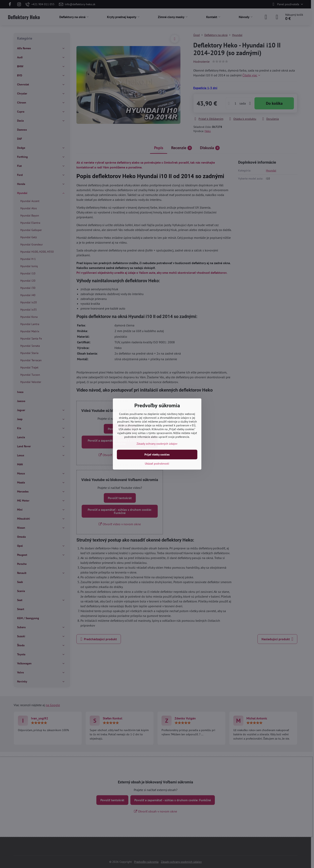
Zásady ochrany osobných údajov (157, 444)
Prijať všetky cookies (157, 455)
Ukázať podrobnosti (157, 464)
